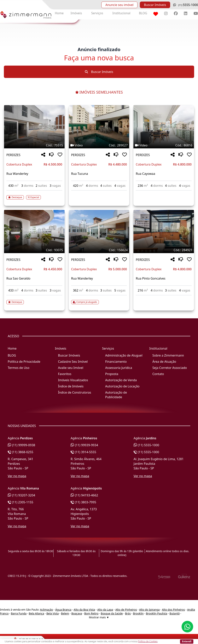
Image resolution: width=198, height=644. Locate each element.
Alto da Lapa (105, 610)
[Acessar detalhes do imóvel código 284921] (164, 298)
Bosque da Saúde (112, 613)
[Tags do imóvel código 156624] (99, 250)
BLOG (143, 13)
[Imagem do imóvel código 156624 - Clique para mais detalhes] (99, 232)
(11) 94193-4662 (84, 495)
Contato (158, 374)
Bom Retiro (91, 613)
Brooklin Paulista (156, 613)
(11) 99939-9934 (84, 445)
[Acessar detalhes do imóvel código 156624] (99, 300)
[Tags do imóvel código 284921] (164, 250)
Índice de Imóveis (71, 386)
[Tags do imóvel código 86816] (164, 145)
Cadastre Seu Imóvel (73, 362)
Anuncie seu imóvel (119, 5)
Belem (65, 613)
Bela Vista (53, 613)
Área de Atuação (164, 362)
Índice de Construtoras (75, 392)
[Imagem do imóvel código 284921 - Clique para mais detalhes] (164, 232)
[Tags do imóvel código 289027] (99, 145)
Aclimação (47, 610)
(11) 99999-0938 (21, 445)
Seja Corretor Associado (170, 368)
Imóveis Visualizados (73, 380)
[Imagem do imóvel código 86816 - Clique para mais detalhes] (164, 127)
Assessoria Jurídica (119, 368)
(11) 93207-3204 (21, 495)
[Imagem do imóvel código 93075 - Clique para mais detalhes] (34, 232)
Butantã (175, 613)
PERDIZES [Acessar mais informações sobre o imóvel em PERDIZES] (13, 155)
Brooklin (138, 613)
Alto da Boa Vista (84, 610)
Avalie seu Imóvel (71, 368)
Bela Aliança (36, 613)
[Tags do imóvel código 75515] (34, 145)
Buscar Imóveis (155, 5)
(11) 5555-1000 (146, 445)
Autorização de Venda (121, 380)
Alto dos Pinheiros (173, 610)
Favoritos (65, 374)
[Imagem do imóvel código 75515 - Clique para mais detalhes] (34, 127)
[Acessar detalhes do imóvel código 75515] (34, 195)
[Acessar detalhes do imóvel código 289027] (99, 193)
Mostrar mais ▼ (99, 617)
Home (59, 13)
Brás (128, 613)
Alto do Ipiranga (149, 610)
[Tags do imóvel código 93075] (34, 250)
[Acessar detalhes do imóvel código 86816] (164, 193)
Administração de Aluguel (124, 355)
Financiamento (116, 362)
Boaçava (77, 613)
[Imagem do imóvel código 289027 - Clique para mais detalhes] (99, 127)
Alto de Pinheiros (126, 610)
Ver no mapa (17, 476)
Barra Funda (19, 613)
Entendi (187, 641)
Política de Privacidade (24, 362)
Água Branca (63, 610)
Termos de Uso (19, 368)
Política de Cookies (148, 641)
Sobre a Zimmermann (168, 355)
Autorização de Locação (122, 386)
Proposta (112, 374)
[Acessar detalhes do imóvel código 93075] (34, 300)
